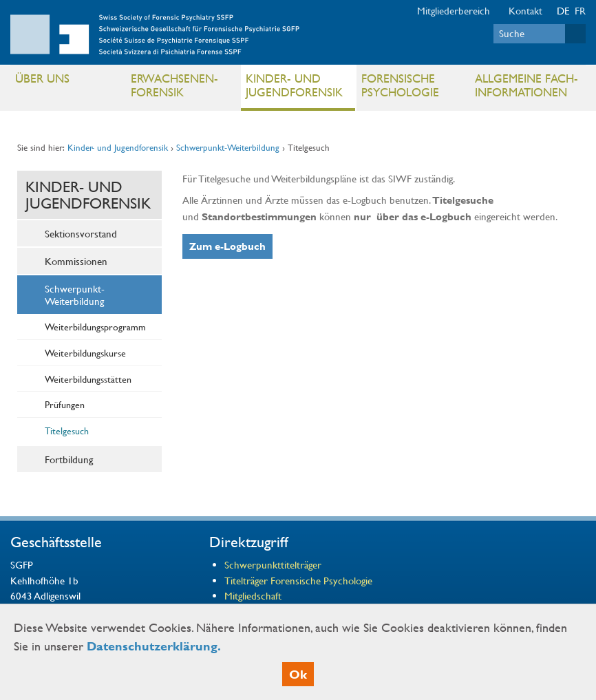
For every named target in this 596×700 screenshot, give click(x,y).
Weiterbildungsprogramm (95, 326)
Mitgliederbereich (454, 10)
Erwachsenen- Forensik (174, 85)
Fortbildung (69, 459)
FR (580, 10)
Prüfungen (65, 404)
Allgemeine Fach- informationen (526, 85)
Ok (298, 674)
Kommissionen (76, 261)
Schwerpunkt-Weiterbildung (228, 147)
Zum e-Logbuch (227, 246)
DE (563, 10)
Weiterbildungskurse (85, 352)
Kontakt (525, 10)
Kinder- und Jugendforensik (294, 85)
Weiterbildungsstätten (88, 379)
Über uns (42, 78)
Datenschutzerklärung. (154, 646)
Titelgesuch (67, 430)
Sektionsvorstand (81, 233)
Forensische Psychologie (400, 85)
